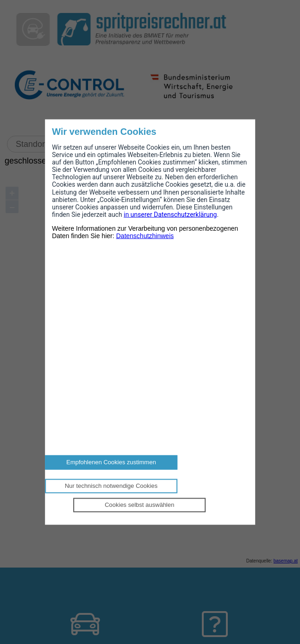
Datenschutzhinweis (145, 236)
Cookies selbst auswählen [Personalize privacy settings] (139, 504)
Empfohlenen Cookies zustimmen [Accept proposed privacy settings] (111, 462)
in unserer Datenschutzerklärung (170, 214)
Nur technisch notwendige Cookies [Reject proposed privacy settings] (111, 486)
